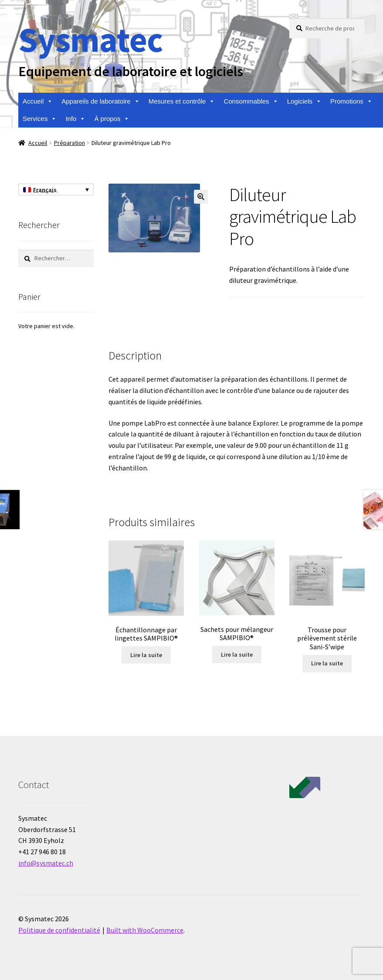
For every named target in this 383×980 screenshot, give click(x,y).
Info (75, 119)
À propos (112, 119)
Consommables (251, 101)
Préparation (69, 143)
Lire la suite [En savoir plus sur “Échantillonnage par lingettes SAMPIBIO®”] (146, 655)
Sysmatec (90, 39)
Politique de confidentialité (59, 930)
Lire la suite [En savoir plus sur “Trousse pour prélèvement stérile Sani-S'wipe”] (327, 663)
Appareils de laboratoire (100, 101)
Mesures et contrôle (182, 101)
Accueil (38, 101)
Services (40, 119)
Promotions (351, 101)
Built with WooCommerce (145, 930)
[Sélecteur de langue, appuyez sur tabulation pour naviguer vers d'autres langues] (56, 190)
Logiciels (304, 101)
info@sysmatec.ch (46, 863)
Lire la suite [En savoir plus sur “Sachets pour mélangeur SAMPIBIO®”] (237, 654)
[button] (201, 197)
